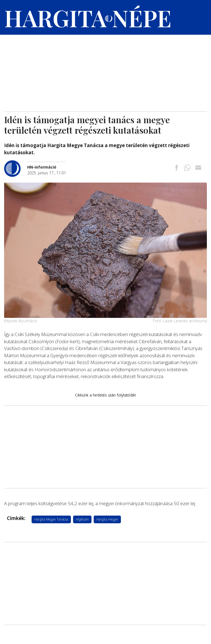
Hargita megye (107, 519)
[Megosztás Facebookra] (177, 168)
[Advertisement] (105, 70)
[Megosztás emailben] (198, 168)
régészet (82, 519)
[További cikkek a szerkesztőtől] (16, 163)
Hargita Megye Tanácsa (51, 519)
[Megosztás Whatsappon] (187, 168)
